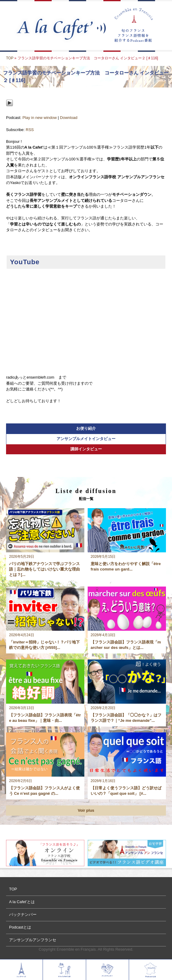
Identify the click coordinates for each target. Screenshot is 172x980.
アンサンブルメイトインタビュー (86, 439)
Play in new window (39, 118)
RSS (30, 130)
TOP (10, 58)
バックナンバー (23, 914)
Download (69, 118)
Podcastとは (20, 927)
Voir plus (86, 810)
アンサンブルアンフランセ (33, 940)
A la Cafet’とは (22, 902)
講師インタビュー (86, 449)
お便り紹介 (86, 428)
